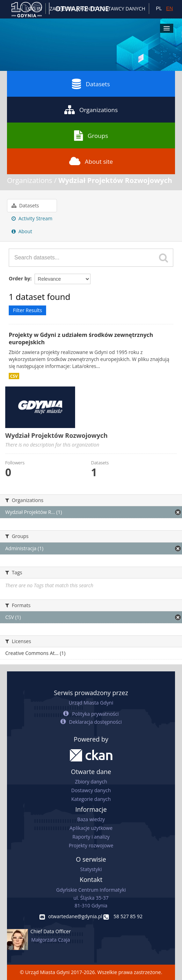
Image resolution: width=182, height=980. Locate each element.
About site (91, 161)
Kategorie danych (91, 799)
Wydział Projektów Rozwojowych (115, 180)
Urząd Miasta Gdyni (91, 703)
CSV (14, 376)
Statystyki (91, 869)
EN (170, 8)
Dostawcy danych (91, 790)
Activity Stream (32, 218)
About (22, 231)
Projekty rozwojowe (91, 845)
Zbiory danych (91, 782)
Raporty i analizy (91, 837)
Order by (19, 278)
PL (159, 8)
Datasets (91, 84)
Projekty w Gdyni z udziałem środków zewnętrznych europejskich (81, 338)
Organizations (91, 110)
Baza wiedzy (91, 819)
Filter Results (27, 310)
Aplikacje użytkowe (91, 828)
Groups (91, 135)
